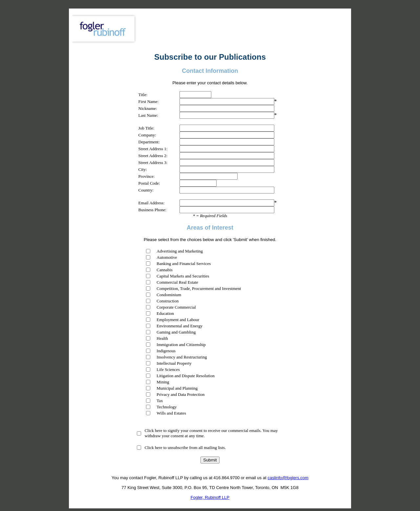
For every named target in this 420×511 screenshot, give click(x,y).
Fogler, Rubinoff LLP (210, 497)
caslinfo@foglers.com (288, 478)
